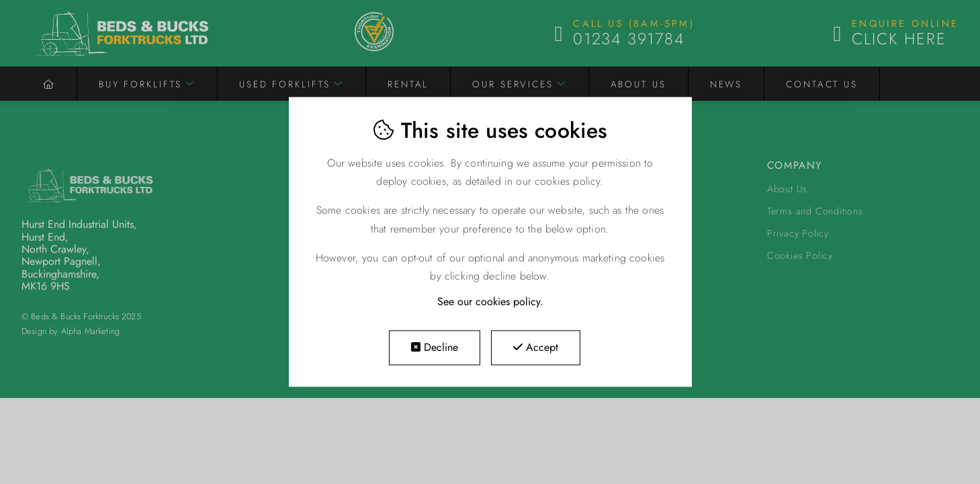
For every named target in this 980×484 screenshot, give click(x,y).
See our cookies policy (489, 302)
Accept (536, 347)
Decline (435, 347)
